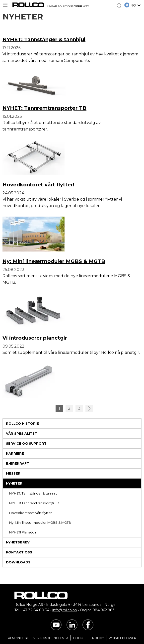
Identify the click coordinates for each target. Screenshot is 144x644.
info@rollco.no (65, 610)
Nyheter (14, 483)
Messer (13, 473)
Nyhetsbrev (18, 542)
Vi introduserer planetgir (35, 338)
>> (89, 408)
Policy (98, 638)
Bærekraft (18, 463)
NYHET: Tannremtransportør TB (44, 108)
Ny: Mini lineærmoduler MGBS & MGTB (40, 522)
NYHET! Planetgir (23, 532)
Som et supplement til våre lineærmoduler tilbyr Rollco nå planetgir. (71, 352)
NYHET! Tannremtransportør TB (34, 503)
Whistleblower (122, 638)
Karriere (15, 453)
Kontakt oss (19, 552)
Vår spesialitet (22, 433)
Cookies (80, 638)
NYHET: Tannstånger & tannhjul (34, 493)
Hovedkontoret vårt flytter (31, 513)
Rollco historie (22, 423)
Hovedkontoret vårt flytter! (38, 185)
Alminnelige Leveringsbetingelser (38, 638)
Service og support (26, 443)
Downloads (18, 562)
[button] (136, 6)
